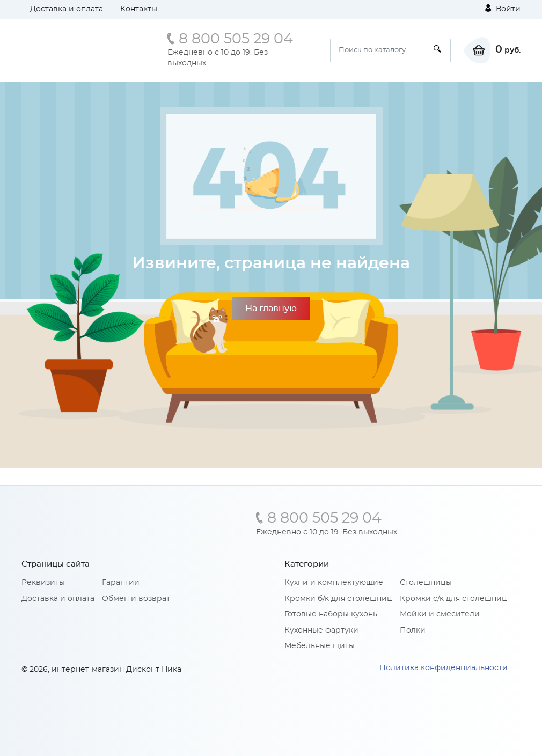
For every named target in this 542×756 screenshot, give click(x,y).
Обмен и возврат (136, 599)
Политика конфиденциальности (444, 668)
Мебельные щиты (320, 646)
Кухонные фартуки (321, 630)
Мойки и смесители (440, 614)
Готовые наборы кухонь (331, 614)
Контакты (139, 9)
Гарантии (121, 583)
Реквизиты (43, 583)
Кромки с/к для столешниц (453, 599)
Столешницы (426, 583)
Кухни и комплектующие (334, 583)
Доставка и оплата (67, 9)
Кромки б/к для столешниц (338, 599)
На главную (271, 309)
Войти (503, 9)
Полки (413, 630)
